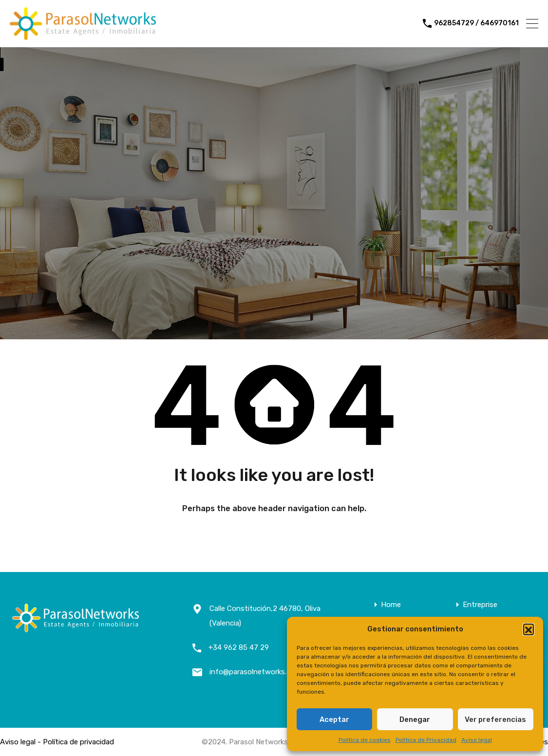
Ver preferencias (495, 719)
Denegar (415, 719)
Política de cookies (365, 740)
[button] (529, 629)
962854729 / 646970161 (476, 23)
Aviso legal (477, 740)
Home (391, 605)
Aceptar (334, 719)
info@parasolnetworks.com (255, 672)
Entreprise (480, 605)
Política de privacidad (78, 742)
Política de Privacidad (426, 740)
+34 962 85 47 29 (239, 647)
